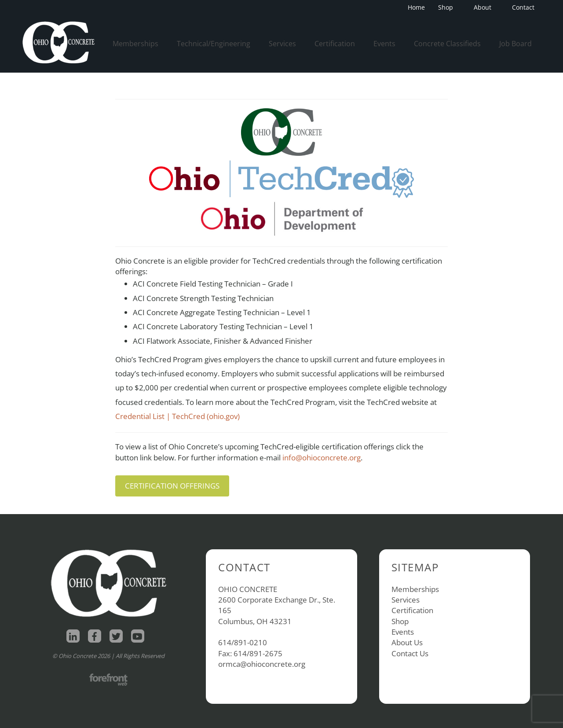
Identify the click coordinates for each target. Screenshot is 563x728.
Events (384, 44)
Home (416, 7)
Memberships (135, 44)
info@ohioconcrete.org (322, 458)
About (485, 7)
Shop (448, 7)
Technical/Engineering (214, 44)
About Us (407, 642)
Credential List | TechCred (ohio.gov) (177, 416)
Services (282, 44)
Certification (335, 44)
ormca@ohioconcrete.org (262, 664)
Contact (523, 7)
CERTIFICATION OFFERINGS (172, 486)
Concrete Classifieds (447, 44)
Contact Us (410, 653)
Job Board (515, 44)
